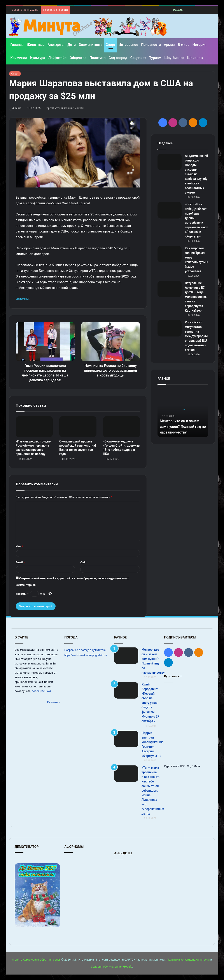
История (199, 45)
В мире (184, 45)
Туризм (155, 58)
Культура (38, 58)
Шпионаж (195, 58)
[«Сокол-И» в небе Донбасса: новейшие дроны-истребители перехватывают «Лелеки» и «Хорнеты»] (170, 210)
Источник (23, 299)
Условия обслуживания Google (112, 967)
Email (20, 562)
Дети (72, 45)
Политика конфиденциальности (188, 960)
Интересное (128, 45)
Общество (78, 58)
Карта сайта (31, 960)
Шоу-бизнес (174, 58)
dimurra (17, 108)
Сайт (83, 562)
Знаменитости (91, 45)
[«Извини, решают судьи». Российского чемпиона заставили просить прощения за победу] (34, 427)
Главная (17, 45)
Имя (20, 546)
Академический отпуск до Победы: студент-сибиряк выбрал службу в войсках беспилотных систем (196, 174)
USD (183, 766)
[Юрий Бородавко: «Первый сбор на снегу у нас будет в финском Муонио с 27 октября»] (126, 690)
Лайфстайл (57, 58)
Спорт (111, 45)
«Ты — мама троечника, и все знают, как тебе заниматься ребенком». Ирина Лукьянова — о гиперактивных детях (153, 791)
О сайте (17, 960)
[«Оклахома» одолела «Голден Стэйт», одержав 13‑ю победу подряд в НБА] (122, 427)
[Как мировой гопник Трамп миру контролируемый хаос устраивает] (170, 254)
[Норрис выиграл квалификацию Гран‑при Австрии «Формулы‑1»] (126, 739)
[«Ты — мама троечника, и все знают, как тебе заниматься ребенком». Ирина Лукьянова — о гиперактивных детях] (126, 774)
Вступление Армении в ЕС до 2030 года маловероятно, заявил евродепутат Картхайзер (196, 297)
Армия (169, 45)
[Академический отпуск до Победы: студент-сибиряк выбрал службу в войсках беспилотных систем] (170, 162)
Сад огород (118, 58)
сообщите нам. (42, 691)
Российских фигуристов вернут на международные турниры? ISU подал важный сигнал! (196, 336)
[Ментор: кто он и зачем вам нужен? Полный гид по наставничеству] (126, 656)
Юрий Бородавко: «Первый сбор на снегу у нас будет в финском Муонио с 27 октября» (150, 703)
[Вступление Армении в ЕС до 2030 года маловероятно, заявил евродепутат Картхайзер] (170, 289)
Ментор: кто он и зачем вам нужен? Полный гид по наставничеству (182, 427)
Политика (97, 58)
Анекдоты (56, 45)
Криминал (19, 58)
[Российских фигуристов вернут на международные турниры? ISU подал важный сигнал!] (170, 328)
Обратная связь (50, 960)
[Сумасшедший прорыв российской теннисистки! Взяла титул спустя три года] (78, 427)
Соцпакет (138, 58)
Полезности (151, 45)
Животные (36, 45)
